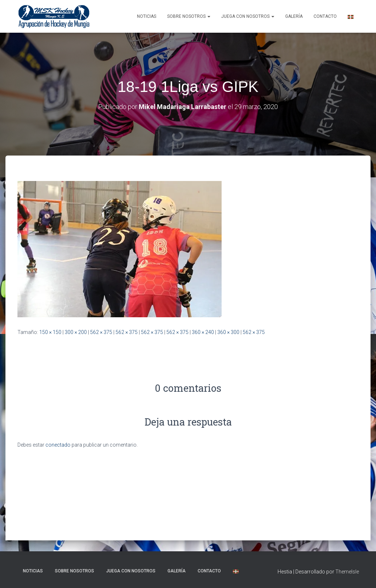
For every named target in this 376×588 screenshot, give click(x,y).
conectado (58, 445)
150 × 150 (50, 332)
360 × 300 (228, 332)
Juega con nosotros (248, 16)
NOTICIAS (147, 16)
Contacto (325, 16)
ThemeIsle (347, 572)
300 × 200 (76, 332)
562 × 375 (101, 332)
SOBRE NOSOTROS (189, 16)
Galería (294, 16)
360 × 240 (203, 332)
